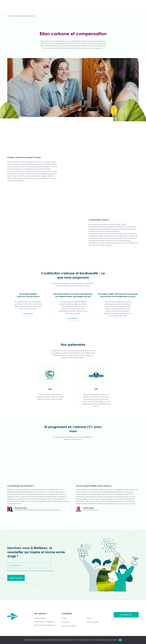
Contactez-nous (131, 8)
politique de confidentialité (44, 571)
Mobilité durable (40, 618)
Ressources (114, 8)
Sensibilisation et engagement (45, 622)
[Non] (144, 640)
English (136, 2)
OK (120, 640)
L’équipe (64, 618)
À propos (88, 8)
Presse (89, 618)
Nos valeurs (65, 622)
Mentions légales (93, 622)
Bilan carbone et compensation (45, 625)
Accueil (10, 16)
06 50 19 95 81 (14, 2)
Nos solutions (75, 8)
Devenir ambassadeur (69, 626)
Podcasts (101, 8)
